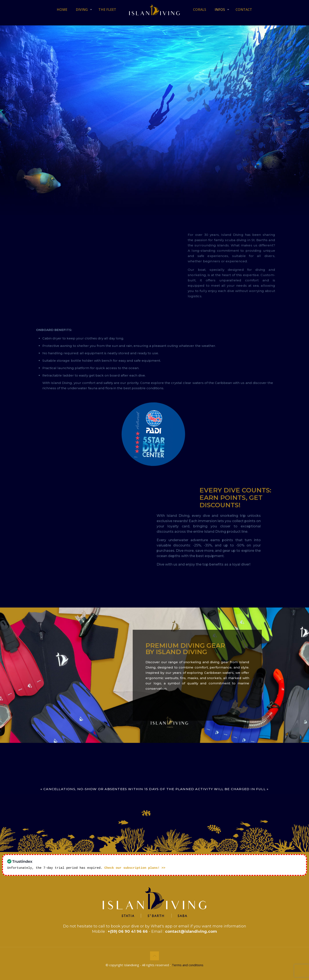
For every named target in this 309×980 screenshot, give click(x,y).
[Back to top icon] (154, 955)
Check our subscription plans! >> (135, 867)
